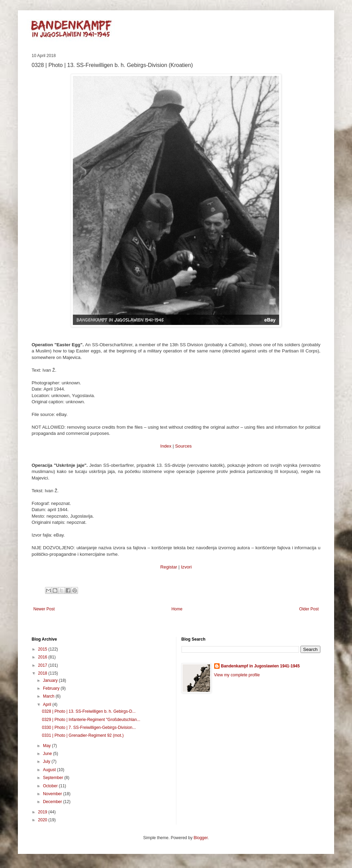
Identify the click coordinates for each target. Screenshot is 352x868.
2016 (43, 657)
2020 (43, 820)
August (50, 770)
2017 (43, 665)
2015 (43, 649)
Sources (183, 446)
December (53, 802)
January (51, 680)
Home (177, 609)
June (48, 754)
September (54, 778)
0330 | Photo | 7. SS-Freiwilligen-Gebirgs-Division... (89, 728)
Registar (169, 567)
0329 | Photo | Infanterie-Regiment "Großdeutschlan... (91, 720)
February (52, 688)
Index (166, 446)
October (51, 786)
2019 (43, 812)
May (47, 746)
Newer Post (44, 609)
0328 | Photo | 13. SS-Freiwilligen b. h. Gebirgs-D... (89, 711)
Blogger (201, 838)
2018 (43, 673)
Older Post (309, 609)
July (47, 762)
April (48, 704)
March (49, 696)
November (53, 794)
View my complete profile (237, 675)
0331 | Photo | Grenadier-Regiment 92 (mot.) (83, 735)
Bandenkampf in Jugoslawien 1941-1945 (260, 666)
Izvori (186, 567)
